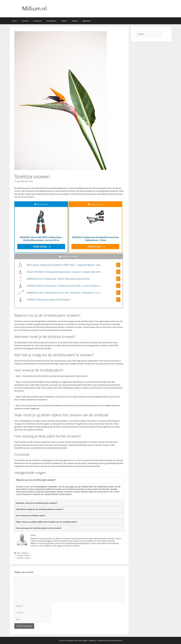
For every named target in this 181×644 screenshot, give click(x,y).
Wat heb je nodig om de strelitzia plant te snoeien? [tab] (39, 509)
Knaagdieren (51, 21)
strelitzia (25, 197)
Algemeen (86, 21)
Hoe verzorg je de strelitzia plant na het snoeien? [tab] (38, 528)
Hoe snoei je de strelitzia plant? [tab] (30, 516)
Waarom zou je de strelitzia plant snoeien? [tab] (35, 480)
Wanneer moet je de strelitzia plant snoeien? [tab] (36, 503)
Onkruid (75, 21)
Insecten (25, 21)
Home (14, 21)
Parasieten (37, 21)
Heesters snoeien (24, 558)
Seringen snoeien (23, 555)
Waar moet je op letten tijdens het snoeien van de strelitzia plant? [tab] (46, 522)
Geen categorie (23, 553)
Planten (64, 21)
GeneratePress (116, 640)
